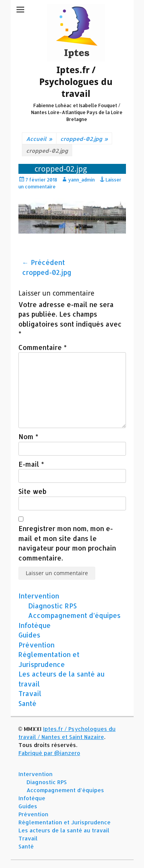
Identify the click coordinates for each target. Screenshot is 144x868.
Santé (27, 703)
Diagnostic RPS (52, 606)
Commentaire (43, 347)
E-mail (31, 464)
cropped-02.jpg (84, 139)
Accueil (39, 139)
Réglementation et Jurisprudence (65, 822)
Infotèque (35, 625)
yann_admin (82, 180)
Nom (28, 436)
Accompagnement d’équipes (74, 615)
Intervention (39, 596)
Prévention (36, 645)
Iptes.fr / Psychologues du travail (76, 82)
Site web (32, 491)
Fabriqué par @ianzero (49, 753)
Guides (29, 635)
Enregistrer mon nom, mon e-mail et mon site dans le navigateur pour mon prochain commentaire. (67, 543)
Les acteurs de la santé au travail (64, 830)
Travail (30, 693)
